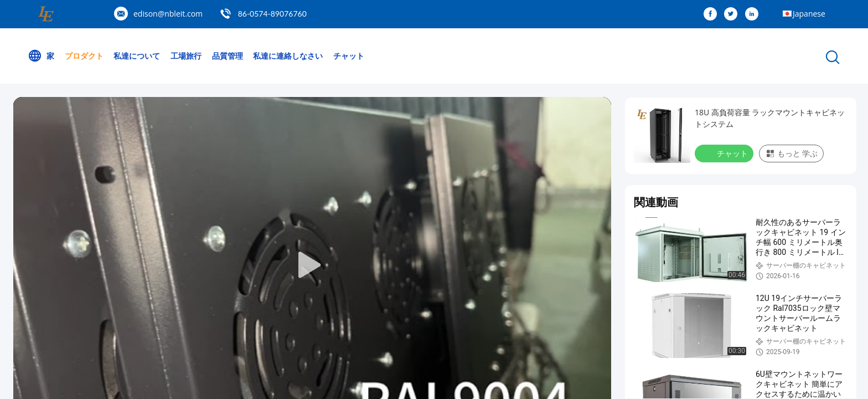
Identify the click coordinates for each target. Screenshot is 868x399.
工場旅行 (186, 56)
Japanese (809, 14)
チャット (349, 56)
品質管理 (228, 56)
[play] (312, 265)
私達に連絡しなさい (288, 56)
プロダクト (84, 56)
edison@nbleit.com (168, 14)
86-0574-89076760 (272, 14)
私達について (137, 56)
